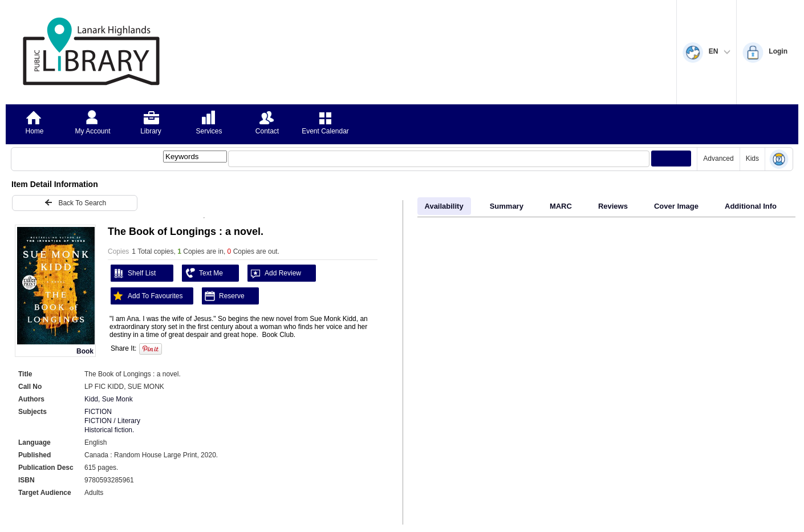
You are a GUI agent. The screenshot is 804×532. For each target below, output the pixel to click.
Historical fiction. (109, 430)
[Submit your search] (671, 159)
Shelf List (133, 273)
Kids (752, 159)
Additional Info (751, 206)
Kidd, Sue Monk (109, 399)
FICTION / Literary (112, 421)
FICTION (98, 412)
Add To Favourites (147, 296)
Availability (444, 206)
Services (209, 131)
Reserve (223, 296)
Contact (267, 131)
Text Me (202, 273)
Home (34, 131)
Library (151, 131)
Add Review (274, 273)
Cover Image (676, 206)
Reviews (613, 206)
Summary (507, 206)
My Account (92, 131)
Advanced (718, 159)
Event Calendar (325, 131)
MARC (561, 206)
